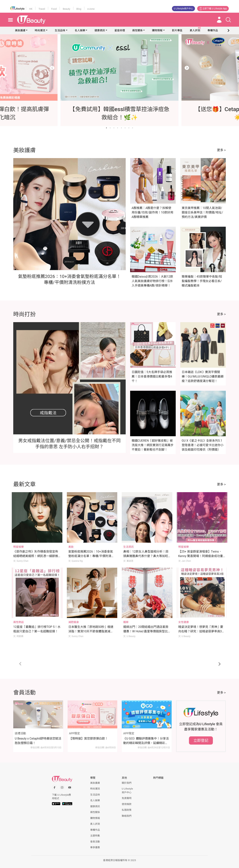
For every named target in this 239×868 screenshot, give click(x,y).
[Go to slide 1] (106, 128)
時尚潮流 (40, 30)
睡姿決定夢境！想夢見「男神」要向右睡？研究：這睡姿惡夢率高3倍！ (201, 631)
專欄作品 (95, 830)
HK (31, 9)
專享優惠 (95, 847)
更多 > (221, 150)
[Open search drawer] (228, 20)
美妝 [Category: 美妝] (71, 547)
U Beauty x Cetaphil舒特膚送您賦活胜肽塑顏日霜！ (38, 741)
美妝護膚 (20, 30)
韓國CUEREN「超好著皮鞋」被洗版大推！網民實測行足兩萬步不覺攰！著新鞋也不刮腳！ (153, 445)
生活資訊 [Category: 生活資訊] (128, 547)
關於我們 (127, 783)
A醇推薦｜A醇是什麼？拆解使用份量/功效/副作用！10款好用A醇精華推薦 (152, 212)
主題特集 (95, 836)
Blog (79, 9)
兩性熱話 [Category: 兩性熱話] (18, 622)
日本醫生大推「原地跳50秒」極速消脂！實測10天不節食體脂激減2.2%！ (91, 631)
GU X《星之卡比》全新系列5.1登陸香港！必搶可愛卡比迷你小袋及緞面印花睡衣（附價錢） (203, 445)
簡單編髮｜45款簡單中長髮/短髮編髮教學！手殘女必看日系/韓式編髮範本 (202, 281)
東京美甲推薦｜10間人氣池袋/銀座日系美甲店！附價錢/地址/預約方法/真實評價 (202, 212)
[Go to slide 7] (129, 128)
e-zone (91, 9)
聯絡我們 (127, 816)
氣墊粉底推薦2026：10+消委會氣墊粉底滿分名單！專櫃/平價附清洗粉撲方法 (91, 556)
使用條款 (127, 804)
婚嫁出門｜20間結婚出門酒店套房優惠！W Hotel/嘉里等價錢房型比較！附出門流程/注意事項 (146, 631)
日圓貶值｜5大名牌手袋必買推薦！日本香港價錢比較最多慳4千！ (152, 376)
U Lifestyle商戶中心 (184, 9)
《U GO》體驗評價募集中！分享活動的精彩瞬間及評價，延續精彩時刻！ (146, 741)
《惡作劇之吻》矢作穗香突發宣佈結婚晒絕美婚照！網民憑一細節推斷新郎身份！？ (36, 556)
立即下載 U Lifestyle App (213, 9)
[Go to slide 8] (133, 128)
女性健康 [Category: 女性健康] (184, 622)
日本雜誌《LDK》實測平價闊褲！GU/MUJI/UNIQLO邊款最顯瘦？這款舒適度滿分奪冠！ (203, 376)
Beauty (66, 9)
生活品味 (60, 30)
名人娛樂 (80, 30)
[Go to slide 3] (114, 128)
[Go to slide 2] (110, 128)
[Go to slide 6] (125, 128)
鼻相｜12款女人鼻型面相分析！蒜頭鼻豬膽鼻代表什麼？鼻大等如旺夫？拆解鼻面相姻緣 (146, 556)
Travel (42, 9)
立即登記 (201, 740)
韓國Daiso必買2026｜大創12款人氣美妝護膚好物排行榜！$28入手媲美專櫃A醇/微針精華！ (152, 281)
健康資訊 (100, 30)
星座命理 (120, 30)
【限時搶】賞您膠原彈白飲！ (89, 739)
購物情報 (157, 30)
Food (54, 9)
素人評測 (95, 824)
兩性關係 (137, 30)
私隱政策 (127, 810)
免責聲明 (127, 798)
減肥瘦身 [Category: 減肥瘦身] (74, 622)
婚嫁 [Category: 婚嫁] (126, 622)
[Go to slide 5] (121, 128)
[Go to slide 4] (118, 128)
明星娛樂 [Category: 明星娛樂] (18, 547)
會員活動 (95, 842)
